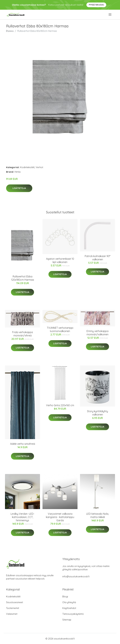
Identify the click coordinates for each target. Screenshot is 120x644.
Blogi (65, 596)
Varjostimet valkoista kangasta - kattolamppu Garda (60, 517)
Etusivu (10, 31)
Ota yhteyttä (69, 602)
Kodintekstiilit (27, 167)
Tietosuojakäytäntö (73, 614)
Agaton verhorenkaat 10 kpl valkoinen (60, 260)
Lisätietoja (19, 188)
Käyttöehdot (69, 608)
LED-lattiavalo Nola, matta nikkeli (97, 515)
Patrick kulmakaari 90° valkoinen (97, 258)
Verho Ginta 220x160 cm (60, 405)
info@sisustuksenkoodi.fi (76, 576)
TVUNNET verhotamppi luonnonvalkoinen (60, 329)
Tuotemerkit (13, 608)
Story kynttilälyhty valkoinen (97, 413)
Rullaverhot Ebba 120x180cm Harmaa (22, 278)
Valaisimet (12, 614)
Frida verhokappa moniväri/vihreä (22, 334)
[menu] (110, 15)
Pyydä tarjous (96, 5)
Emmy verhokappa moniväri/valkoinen (97, 333)
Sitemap (67, 620)
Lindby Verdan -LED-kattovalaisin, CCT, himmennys (22, 517)
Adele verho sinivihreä (23, 444)
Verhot (39, 167)
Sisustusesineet (15, 602)
